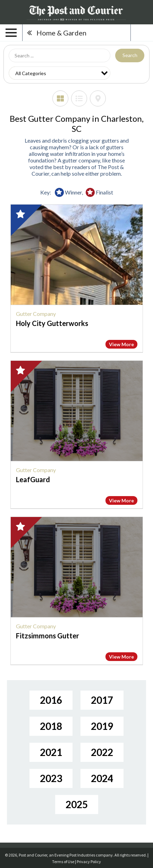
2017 (102, 700)
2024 (102, 778)
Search (130, 55)
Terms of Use (63, 862)
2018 (51, 726)
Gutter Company (36, 314)
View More (121, 344)
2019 (102, 726)
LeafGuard (33, 479)
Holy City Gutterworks (52, 323)
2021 (51, 752)
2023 (51, 778)
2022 (102, 752)
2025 (77, 804)
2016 (51, 700)
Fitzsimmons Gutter (48, 636)
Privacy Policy (89, 862)
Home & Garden (61, 33)
